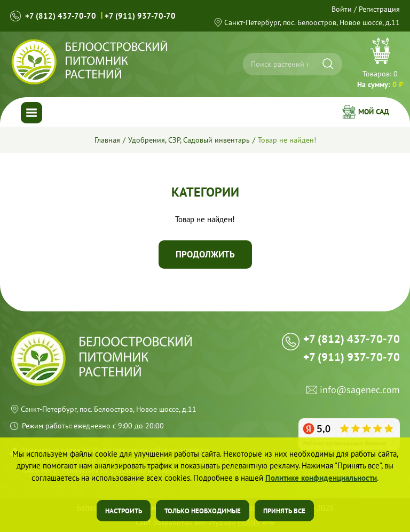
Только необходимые (203, 511)
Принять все (284, 511)
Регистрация (379, 9)
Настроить (124, 511)
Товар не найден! (287, 140)
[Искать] (328, 64)
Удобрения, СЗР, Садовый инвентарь (189, 140)
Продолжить (205, 254)
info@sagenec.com (360, 390)
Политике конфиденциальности (321, 478)
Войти (342, 9)
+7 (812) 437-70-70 (61, 16)
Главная (107, 140)
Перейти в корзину (380, 64)
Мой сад (374, 112)
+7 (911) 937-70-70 (140, 16)
